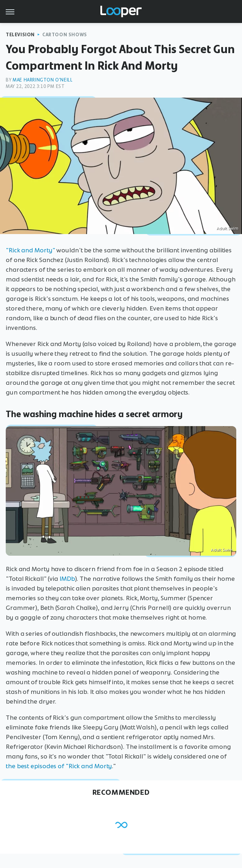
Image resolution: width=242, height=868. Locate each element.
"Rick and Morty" (30, 250)
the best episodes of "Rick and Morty (59, 766)
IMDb (67, 579)
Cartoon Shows (65, 35)
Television (20, 35)
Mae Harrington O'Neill (42, 80)
